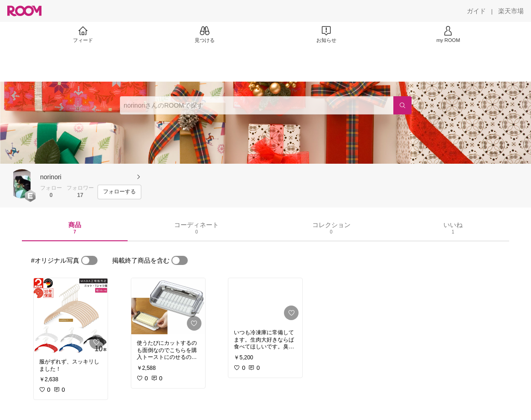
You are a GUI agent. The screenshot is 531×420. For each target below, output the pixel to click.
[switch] (89, 260)
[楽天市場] (511, 11)
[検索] (402, 105)
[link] (71, 316)
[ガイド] (476, 11)
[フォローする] (119, 192)
